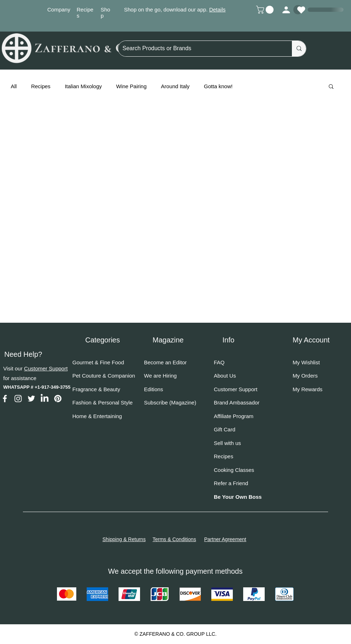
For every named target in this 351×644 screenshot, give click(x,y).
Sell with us (227, 443)
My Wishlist (306, 362)
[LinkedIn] (45, 399)
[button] (266, 10)
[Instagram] (18, 399)
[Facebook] (5, 399)
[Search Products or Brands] (200, 49)
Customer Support (46, 368)
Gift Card (225, 429)
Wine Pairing (131, 86)
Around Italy (175, 86)
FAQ (219, 362)
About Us (225, 376)
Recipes (41, 86)
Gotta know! (218, 86)
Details (217, 10)
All (14, 86)
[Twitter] (31, 399)
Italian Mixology (83, 86)
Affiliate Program (234, 416)
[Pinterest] (58, 399)
